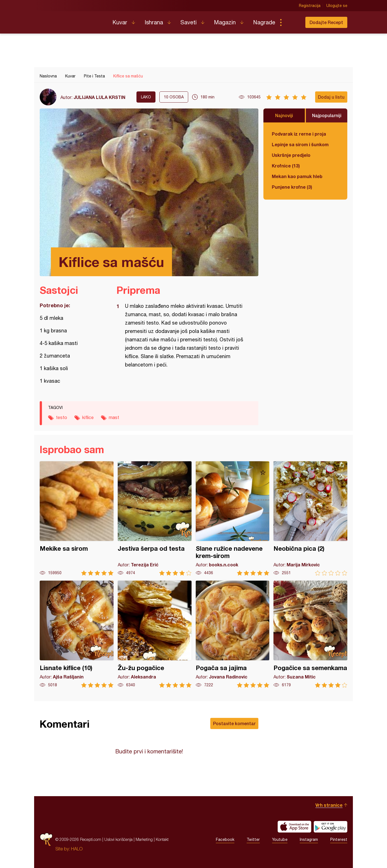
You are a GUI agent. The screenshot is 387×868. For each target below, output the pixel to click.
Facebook (225, 839)
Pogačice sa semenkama (310, 634)
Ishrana (154, 22)
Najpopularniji (327, 115)
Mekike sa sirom (77, 518)
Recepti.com (72, 20)
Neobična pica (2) (310, 518)
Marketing (144, 839)
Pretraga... (292, 22)
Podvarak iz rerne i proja (299, 134)
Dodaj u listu (331, 97)
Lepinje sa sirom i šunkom (300, 144)
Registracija (310, 6)
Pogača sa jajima (233, 634)
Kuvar (120, 22)
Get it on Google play (331, 827)
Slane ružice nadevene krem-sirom (233, 518)
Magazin (225, 22)
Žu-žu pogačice (155, 634)
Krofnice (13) (286, 166)
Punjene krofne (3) (292, 187)
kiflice (88, 417)
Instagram (309, 839)
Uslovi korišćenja (118, 839)
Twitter (253, 839)
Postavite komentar (234, 723)
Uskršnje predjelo (291, 155)
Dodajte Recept (326, 22)
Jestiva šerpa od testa (155, 518)
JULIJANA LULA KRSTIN (99, 97)
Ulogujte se (337, 6)
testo (62, 417)
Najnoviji (284, 115)
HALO (77, 849)
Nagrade (264, 22)
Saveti (188, 22)
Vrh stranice (329, 805)
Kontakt (162, 839)
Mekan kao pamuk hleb (297, 176)
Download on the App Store (294, 827)
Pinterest (339, 839)
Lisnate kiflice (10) (77, 634)
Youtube (280, 839)
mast (114, 417)
